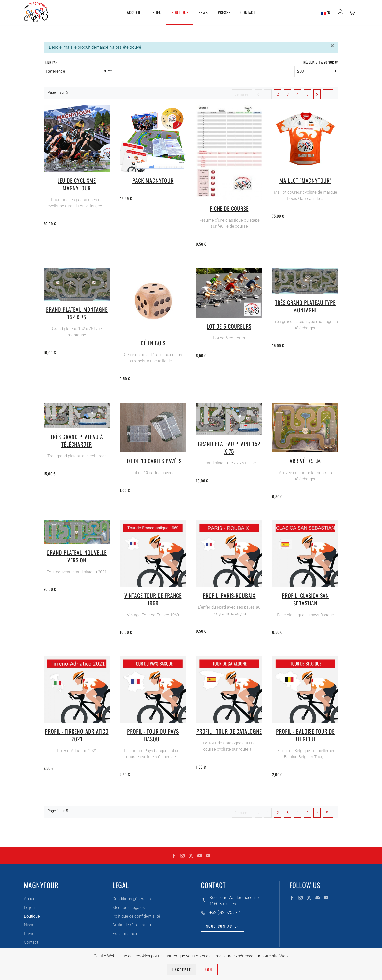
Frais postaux (125, 934)
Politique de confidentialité (136, 916)
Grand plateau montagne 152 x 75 (77, 313)
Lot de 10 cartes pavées (153, 461)
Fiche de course (229, 208)
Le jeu (29, 907)
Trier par (51, 62)
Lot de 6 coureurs (229, 326)
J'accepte (182, 970)
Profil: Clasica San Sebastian (305, 599)
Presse (224, 12)
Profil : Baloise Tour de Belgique (305, 735)
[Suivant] (317, 94)
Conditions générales (132, 899)
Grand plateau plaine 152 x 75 (229, 447)
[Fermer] (332, 46)
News (203, 12)
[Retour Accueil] (36, 12)
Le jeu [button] (156, 12)
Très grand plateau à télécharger (77, 441)
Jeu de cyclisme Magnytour (77, 184)
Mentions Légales (129, 907)
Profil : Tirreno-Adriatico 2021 (77, 735)
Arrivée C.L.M (305, 461)
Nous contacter (223, 926)
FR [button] (326, 13)
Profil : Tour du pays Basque (153, 735)
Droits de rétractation (132, 925)
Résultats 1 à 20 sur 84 (321, 62)
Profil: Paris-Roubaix (229, 595)
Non (209, 970)
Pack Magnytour (153, 180)
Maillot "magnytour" (305, 180)
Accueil (134, 12)
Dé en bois (153, 343)
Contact (248, 12)
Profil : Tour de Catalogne (229, 731)
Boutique (32, 916)
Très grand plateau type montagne (305, 306)
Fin (328, 94)
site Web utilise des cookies (125, 956)
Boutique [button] (180, 12)
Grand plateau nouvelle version (77, 556)
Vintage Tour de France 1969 (153, 599)
